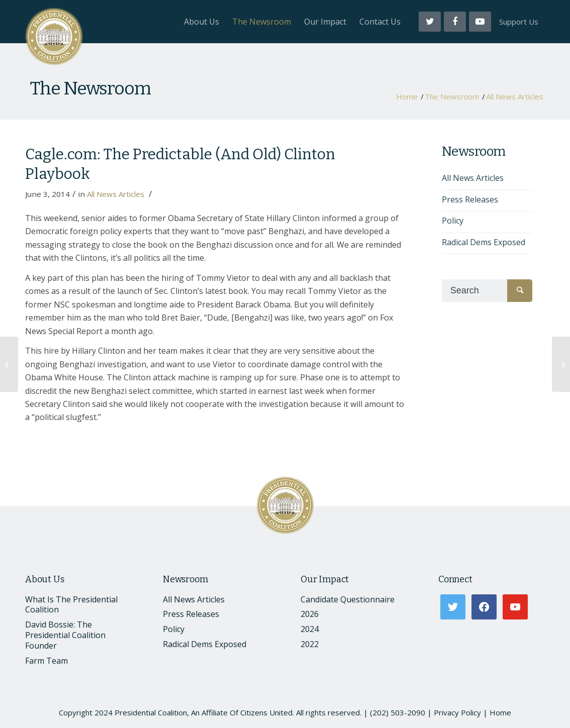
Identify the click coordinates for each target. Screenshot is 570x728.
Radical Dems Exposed (484, 242)
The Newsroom (90, 88)
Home (407, 97)
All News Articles (515, 97)
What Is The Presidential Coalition (71, 605)
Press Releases (470, 199)
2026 (310, 614)
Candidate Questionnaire (348, 599)
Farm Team (46, 661)
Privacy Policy (457, 712)
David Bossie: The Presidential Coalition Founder (65, 635)
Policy (453, 221)
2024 (310, 629)
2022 (310, 644)
